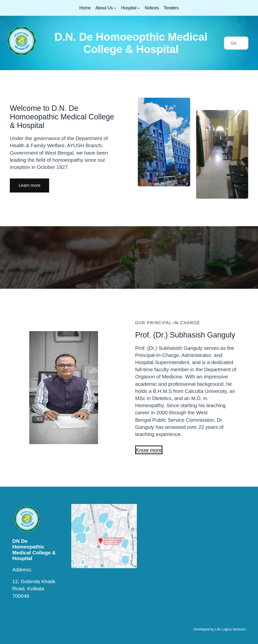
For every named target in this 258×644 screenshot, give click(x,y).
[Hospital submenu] (139, 8)
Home (85, 8)
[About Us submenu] (115, 8)
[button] (29, 185)
